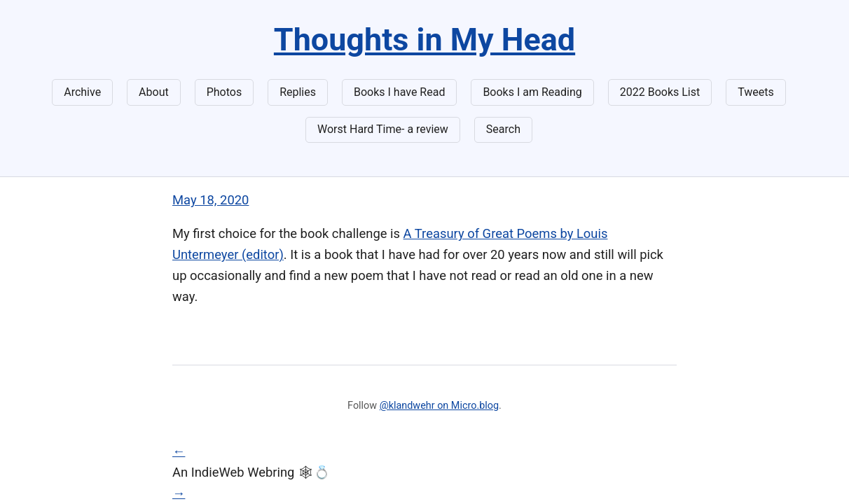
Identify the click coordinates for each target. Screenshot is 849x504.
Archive (82, 92)
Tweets (756, 92)
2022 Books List (660, 92)
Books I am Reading (532, 92)
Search (503, 129)
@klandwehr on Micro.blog (439, 406)
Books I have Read (399, 92)
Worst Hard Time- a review (383, 129)
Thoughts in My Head (424, 40)
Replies (298, 92)
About (154, 92)
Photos (225, 92)
